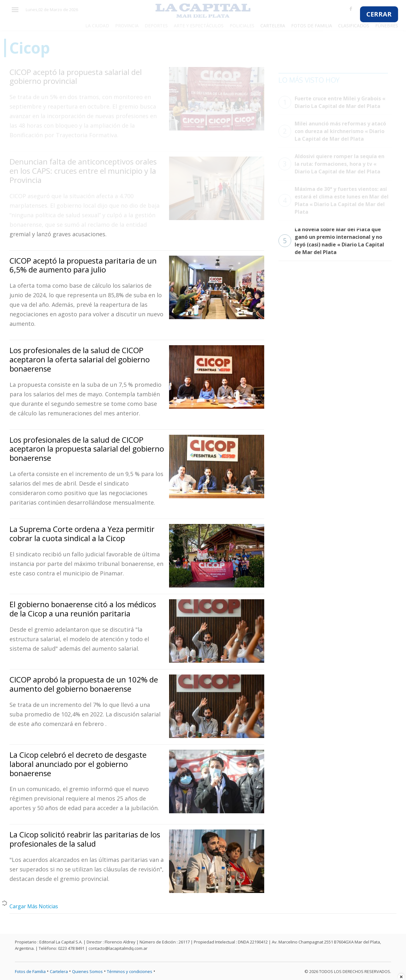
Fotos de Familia (30, 971)
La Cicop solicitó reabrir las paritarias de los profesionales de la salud (85, 839)
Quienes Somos (87, 971)
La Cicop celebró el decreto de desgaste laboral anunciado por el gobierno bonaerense (78, 764)
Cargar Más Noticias (34, 906)
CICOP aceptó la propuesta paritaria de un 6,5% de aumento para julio (83, 265)
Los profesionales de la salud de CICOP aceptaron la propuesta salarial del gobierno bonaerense (87, 449)
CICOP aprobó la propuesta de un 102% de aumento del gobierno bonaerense (84, 684)
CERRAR (379, 14)
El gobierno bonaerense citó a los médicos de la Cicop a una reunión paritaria (83, 609)
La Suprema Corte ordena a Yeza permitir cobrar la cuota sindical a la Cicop (82, 534)
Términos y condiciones (130, 971)
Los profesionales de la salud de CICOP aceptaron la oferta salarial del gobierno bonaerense (80, 359)
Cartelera (59, 971)
